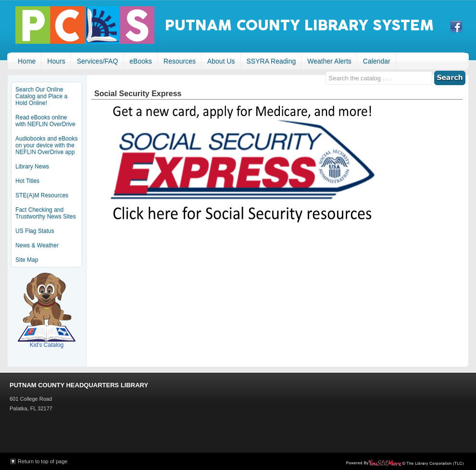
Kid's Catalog (47, 310)
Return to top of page (43, 461)
